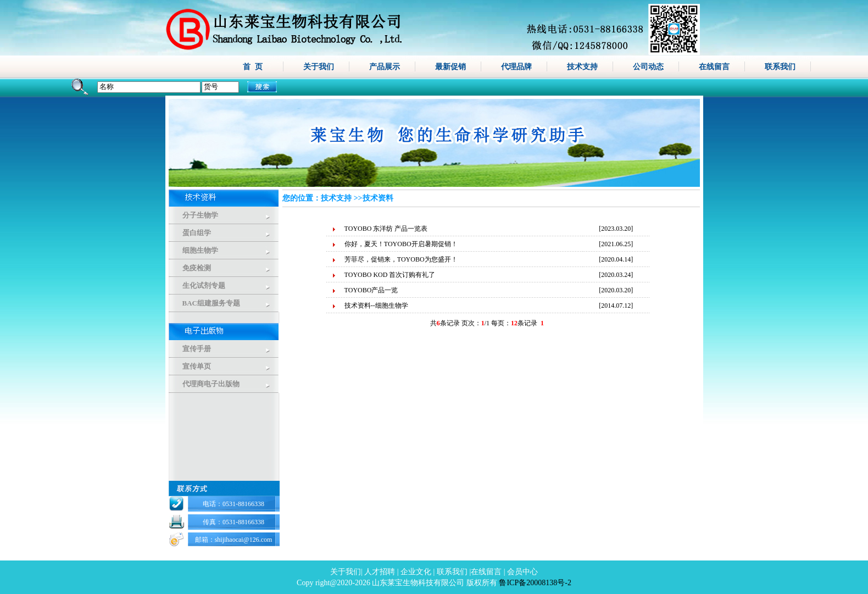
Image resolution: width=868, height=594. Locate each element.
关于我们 (319, 66)
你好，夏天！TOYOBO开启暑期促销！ (401, 244)
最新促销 (450, 66)
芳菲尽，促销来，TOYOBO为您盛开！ (401, 259)
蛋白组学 (197, 233)
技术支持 (582, 66)
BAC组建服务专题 (211, 303)
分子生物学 (200, 215)
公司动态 (648, 66)
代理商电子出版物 (211, 384)
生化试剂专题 (204, 285)
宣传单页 (197, 366)
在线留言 (714, 66)
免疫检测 (197, 268)
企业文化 (416, 572)
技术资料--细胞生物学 (376, 306)
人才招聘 (380, 572)
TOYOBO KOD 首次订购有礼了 (390, 275)
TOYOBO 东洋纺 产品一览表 (386, 229)
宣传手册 (197, 349)
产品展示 (385, 66)
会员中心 (522, 572)
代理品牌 (516, 66)
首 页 (253, 66)
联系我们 (780, 66)
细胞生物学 (200, 250)
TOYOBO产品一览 (371, 290)
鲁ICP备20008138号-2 (535, 583)
